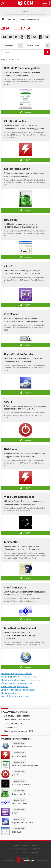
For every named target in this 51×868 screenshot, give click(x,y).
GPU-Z (8, 402)
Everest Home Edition (17, 169)
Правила (16, 853)
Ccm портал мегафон (13, 723)
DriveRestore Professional (20, 628)
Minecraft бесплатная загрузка (17, 720)
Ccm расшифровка (11, 693)
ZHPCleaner (11, 314)
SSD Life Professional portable (23, 68)
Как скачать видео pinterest (15, 687)
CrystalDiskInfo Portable (19, 354)
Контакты (39, 849)
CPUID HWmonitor (15, 121)
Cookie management (30, 853)
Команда (15, 845)
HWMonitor (11, 449)
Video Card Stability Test (19, 497)
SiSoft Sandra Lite (15, 588)
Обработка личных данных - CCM (18, 731)
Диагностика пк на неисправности (18, 690)
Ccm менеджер (10, 727)
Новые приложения (16, 739)
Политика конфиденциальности (20, 849)
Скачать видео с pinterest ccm (17, 716)
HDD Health (11, 220)
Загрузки (11, 19)
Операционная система (29, 19)
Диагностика (19, 743)
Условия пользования (30, 845)
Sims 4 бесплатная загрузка (15, 696)
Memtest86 (11, 542)
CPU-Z (8, 266)
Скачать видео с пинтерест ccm (17, 683)
